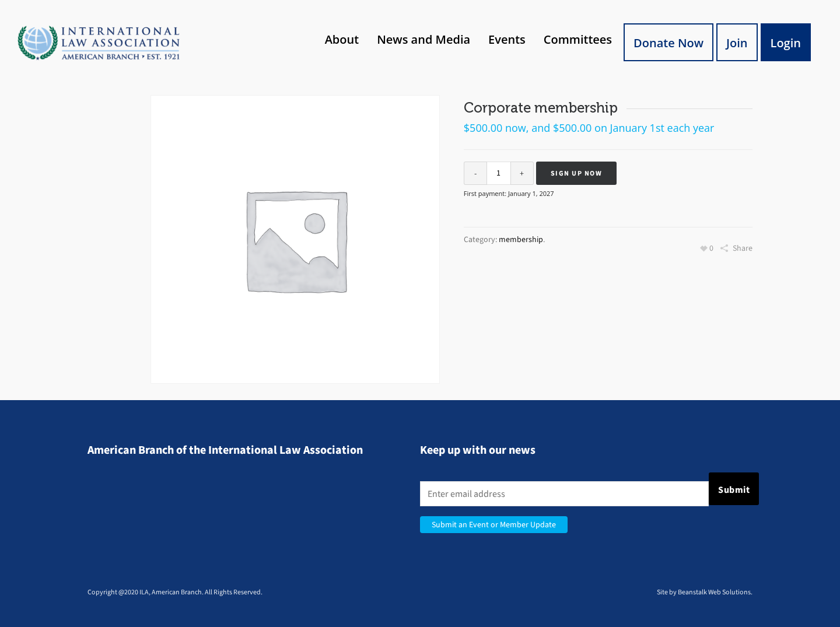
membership (521, 239)
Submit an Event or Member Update (494, 525)
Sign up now (577, 173)
